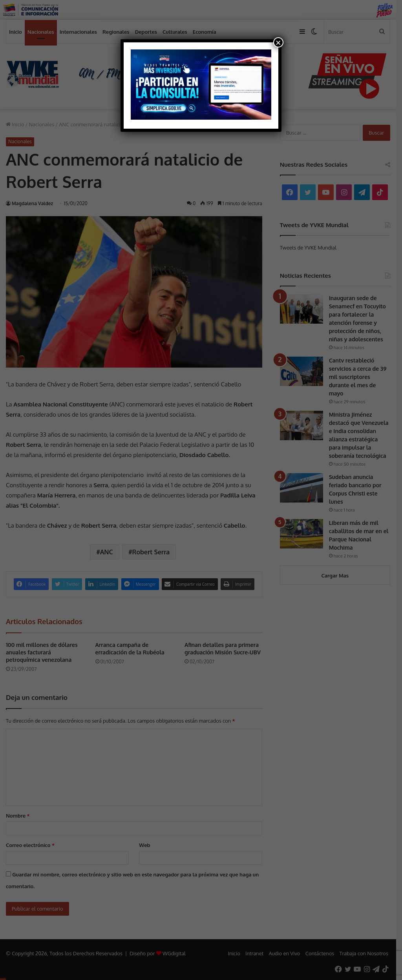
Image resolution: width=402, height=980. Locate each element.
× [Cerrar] (278, 42)
